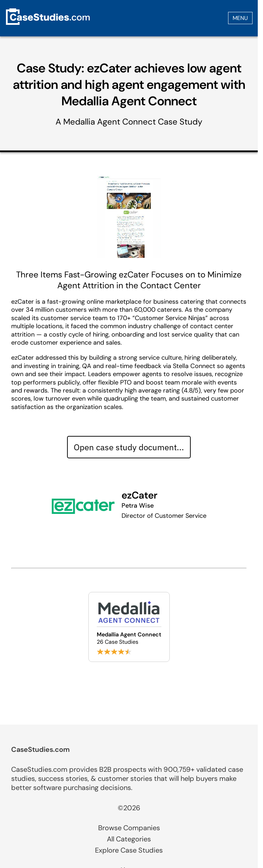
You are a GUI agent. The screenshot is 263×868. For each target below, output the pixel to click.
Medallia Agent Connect (109, 122)
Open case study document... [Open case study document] (129, 447)
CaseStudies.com (41, 749)
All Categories (129, 839)
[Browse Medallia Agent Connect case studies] (129, 627)
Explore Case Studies (129, 850)
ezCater (140, 495)
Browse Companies (129, 828)
